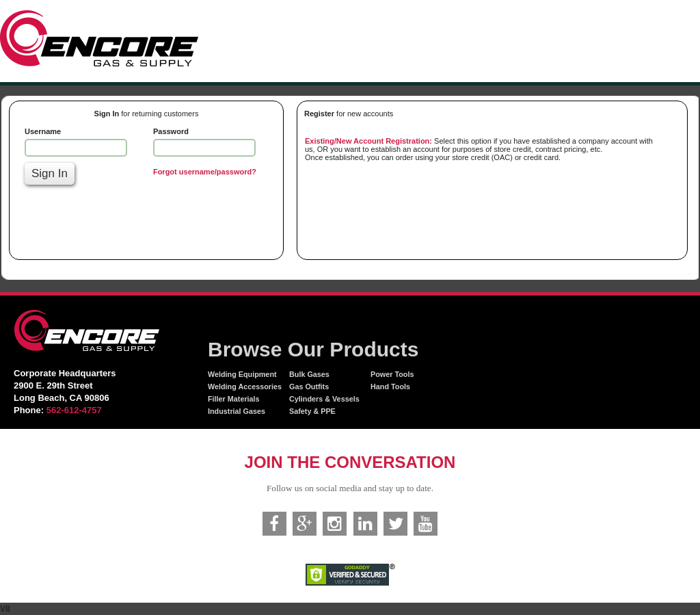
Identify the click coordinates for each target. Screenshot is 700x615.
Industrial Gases (237, 411)
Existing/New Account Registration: (368, 141)
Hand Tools (390, 387)
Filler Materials (234, 399)
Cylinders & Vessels (324, 399)
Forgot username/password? (205, 172)
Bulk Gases (309, 374)
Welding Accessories (245, 387)
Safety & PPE (312, 411)
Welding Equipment (242, 374)
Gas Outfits (309, 387)
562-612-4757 (74, 410)
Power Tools (392, 374)
